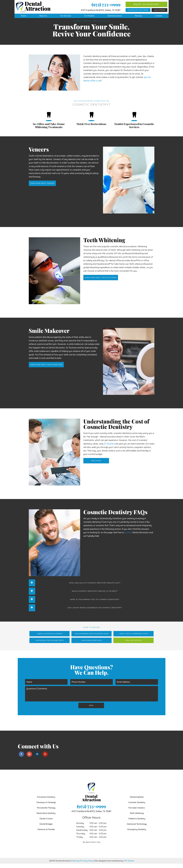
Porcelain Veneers (137, 812)
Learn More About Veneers (42, 188)
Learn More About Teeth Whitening (101, 282)
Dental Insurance (115, 16)
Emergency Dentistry (137, 834)
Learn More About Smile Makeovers (46, 369)
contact (128, 537)
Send (91, 710)
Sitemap (76, 865)
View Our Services (133, 645)
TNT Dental (129, 865)
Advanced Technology (137, 828)
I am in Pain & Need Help (91, 645)
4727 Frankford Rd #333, (91, 816)
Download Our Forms (138, 10)
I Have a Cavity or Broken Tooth (133, 638)
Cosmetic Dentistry (137, 807)
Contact (159, 16)
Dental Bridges (46, 828)
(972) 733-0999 (106, 4)
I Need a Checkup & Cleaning (50, 638)
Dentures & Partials (46, 834)
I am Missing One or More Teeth (50, 645)
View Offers (159, 10)
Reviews (139, 16)
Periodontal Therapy (46, 812)
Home (24, 16)
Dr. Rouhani (109, 448)
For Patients (89, 16)
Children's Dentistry (137, 823)
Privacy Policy (87, 865)
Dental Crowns (46, 823)
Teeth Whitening (137, 818)
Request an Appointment (146, 4)
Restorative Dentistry (46, 818)
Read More (96, 465)
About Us (43, 16)
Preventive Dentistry (46, 801)
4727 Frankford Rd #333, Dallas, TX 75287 (101, 10)
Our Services (66, 16)
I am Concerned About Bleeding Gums (91, 638)
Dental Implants (137, 801)
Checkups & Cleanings (46, 807)
